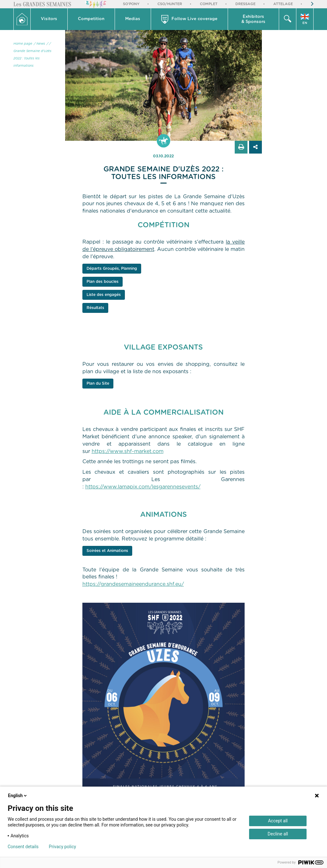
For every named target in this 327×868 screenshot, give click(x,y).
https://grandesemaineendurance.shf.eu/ (133, 584)
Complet (209, 4)
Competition (91, 19)
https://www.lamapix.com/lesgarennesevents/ (143, 487)
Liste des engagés (104, 295)
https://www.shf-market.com (128, 451)
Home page (23, 44)
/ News (39, 44)
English (18, 796)
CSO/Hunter (170, 4)
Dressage (245, 4)
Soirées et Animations (107, 551)
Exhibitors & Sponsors (253, 19)
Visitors (49, 19)
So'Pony (131, 4)
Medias (133, 19)
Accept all (278, 821)
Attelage (283, 4)
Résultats (95, 308)
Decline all (278, 834)
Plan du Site (98, 383)
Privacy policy (62, 847)
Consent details (23, 847)
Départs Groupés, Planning (112, 268)
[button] (49, 19)
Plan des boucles (103, 282)
